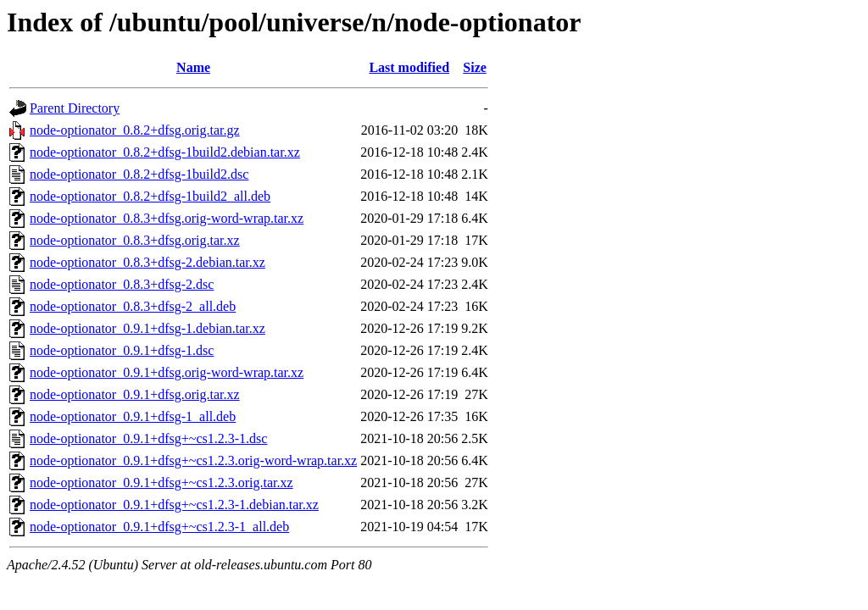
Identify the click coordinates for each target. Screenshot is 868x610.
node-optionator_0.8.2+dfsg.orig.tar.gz (135, 130)
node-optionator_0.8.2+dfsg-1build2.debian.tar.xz (165, 152)
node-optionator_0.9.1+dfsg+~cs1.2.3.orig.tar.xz (161, 482)
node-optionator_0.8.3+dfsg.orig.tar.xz (135, 240)
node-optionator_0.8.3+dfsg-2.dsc (122, 284)
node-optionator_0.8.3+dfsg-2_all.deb (133, 306)
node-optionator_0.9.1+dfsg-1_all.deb (133, 416)
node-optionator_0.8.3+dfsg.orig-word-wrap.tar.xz (167, 218)
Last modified (409, 67)
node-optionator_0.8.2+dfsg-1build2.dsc (139, 174)
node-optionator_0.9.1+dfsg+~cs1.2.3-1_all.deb (159, 527)
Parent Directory (75, 108)
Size (475, 67)
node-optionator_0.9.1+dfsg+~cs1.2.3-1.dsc (148, 438)
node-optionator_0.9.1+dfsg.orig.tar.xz (135, 394)
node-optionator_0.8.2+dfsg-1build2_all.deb (150, 196)
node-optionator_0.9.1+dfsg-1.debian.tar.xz (147, 328)
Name (193, 67)
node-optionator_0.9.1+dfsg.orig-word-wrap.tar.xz (167, 372)
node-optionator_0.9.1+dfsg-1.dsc (122, 350)
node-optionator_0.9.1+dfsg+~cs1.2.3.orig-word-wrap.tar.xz (193, 460)
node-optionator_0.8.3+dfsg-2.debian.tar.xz (147, 262)
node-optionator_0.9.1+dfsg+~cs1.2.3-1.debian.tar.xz (174, 505)
